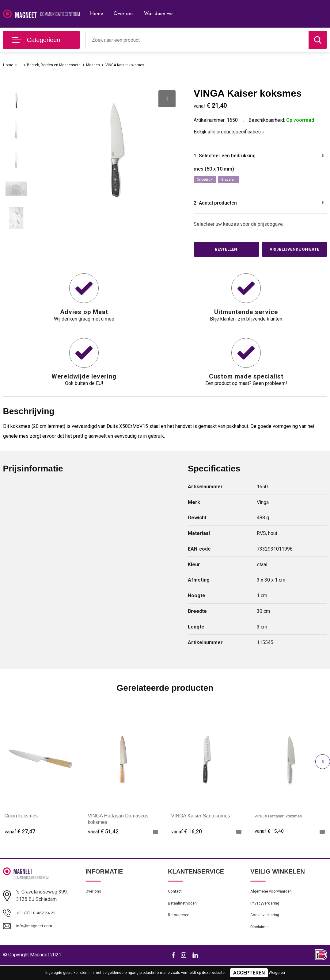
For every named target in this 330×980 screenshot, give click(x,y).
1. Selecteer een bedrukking (235, 156)
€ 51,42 (103, 841)
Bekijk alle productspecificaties (229, 132)
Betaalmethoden (184, 915)
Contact (176, 902)
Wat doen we (158, 14)
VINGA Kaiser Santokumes (201, 826)
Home (97, 14)
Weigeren (277, 973)
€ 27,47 (20, 841)
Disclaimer (261, 942)
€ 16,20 (187, 841)
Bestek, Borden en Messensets (61, 65)
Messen (106, 65)
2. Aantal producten (223, 205)
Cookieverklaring (267, 928)
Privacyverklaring (267, 915)
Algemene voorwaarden (274, 902)
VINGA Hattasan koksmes (283, 826)
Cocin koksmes (21, 826)
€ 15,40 (270, 841)
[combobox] (197, 40)
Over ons (123, 14)
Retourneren (180, 928)
